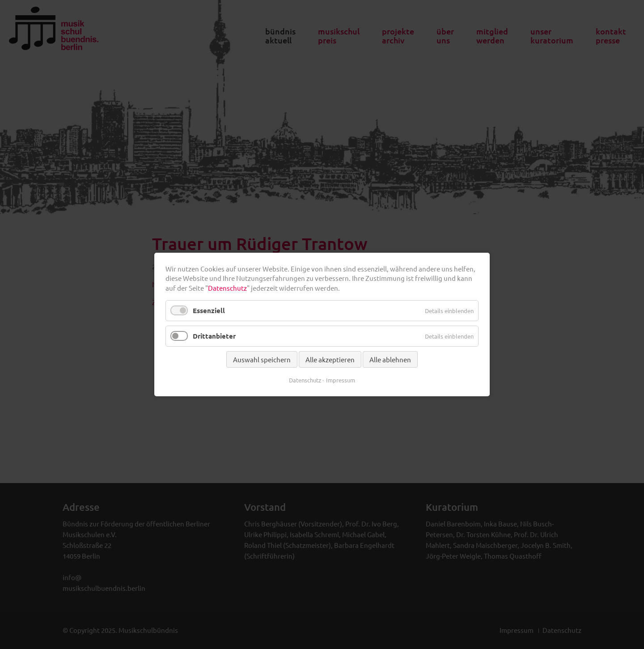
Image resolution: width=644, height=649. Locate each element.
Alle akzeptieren (330, 359)
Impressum (341, 380)
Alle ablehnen (390, 359)
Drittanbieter (214, 336)
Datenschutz (227, 288)
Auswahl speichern (262, 359)
